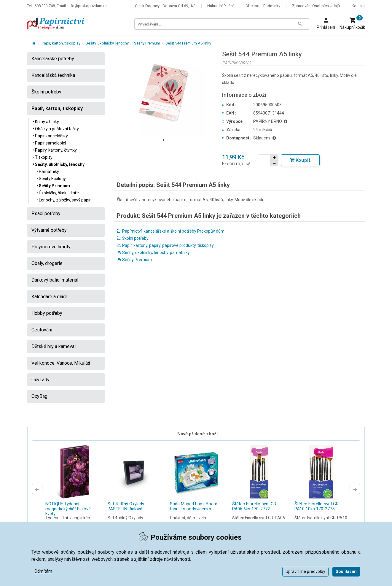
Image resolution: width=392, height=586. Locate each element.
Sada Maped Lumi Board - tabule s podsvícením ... (195, 506)
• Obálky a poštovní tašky (56, 129)
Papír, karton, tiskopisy (61, 43)
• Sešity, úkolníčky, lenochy (59, 164)
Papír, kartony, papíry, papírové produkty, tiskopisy (165, 245)
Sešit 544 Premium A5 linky (188, 43)
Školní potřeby (133, 238)
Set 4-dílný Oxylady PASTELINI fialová (126, 506)
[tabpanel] (164, 93)
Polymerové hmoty (51, 247)
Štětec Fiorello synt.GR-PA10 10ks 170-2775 (317, 506)
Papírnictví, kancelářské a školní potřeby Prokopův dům (171, 231)
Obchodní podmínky (263, 6)
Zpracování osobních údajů (316, 6)
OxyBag (39, 396)
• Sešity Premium (53, 186)
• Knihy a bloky (46, 122)
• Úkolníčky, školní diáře (58, 193)
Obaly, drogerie (47, 263)
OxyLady (40, 380)
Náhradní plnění (220, 6)
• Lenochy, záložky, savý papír (64, 200)
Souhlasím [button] (346, 571)
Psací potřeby (46, 213)
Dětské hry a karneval (54, 346)
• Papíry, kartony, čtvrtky (55, 150)
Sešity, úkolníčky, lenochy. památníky (153, 252)
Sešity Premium (147, 43)
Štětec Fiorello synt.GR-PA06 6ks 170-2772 (255, 506)
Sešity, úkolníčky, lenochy (107, 43)
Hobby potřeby (47, 313)
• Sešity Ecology (51, 179)
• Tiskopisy (43, 157)
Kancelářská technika (53, 75)
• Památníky (48, 171)
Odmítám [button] (43, 571)
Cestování (42, 330)
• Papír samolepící (49, 143)
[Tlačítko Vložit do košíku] (300, 160)
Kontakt (358, 6)
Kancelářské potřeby (53, 59)
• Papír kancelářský (50, 136)
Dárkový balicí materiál (55, 280)
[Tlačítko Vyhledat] (300, 24)
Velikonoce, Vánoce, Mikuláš (61, 363)
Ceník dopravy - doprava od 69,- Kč (165, 6)
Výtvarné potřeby (49, 230)
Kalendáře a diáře (49, 297)
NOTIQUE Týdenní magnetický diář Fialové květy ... (68, 509)
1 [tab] (163, 140)
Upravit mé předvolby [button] (305, 571)
